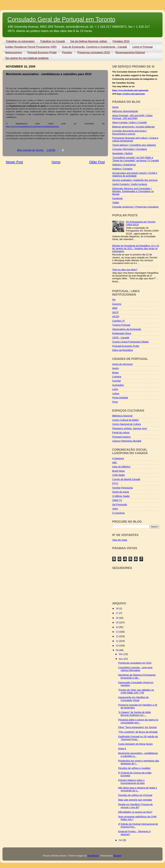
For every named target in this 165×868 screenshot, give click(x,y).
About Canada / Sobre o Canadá (129, 122)
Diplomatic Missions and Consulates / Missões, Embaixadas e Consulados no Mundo (133, 191)
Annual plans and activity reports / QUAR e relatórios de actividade (135, 174)
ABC (115, 463)
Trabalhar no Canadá (53, 41)
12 (117, 636)
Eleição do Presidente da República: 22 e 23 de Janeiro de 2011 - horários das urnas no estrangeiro (136, 249)
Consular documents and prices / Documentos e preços (130, 132)
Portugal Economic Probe (126, 346)
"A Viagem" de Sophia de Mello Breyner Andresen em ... (135, 714)
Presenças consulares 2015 (94, 52)
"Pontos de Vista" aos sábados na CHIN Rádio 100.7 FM (136, 691)
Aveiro (116, 368)
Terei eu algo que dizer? (125, 270)
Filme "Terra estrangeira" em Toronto (137, 727)
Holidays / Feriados (122, 169)
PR (114, 300)
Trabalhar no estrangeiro (20, 41)
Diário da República (123, 350)
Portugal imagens (121, 437)
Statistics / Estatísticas (124, 165)
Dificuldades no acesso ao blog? (135, 812)
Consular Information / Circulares (130, 149)
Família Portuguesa (123, 488)
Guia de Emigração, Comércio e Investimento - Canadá (94, 47)
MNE (115, 308)
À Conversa (118, 513)
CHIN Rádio (119, 475)
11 (117, 641)
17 (117, 613)
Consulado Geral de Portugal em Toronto (61, 19)
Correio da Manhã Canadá (126, 479)
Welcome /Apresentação (125, 111)
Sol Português (120, 505)
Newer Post (14, 162)
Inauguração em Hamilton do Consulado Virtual (133, 699)
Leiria (115, 389)
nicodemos (93, 856)
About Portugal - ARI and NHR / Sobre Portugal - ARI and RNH (132, 117)
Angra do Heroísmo (123, 364)
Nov (121, 659)
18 (117, 608)
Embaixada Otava (122, 333)
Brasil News (118, 471)
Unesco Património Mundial (127, 441)
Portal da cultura (121, 433)
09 (117, 650)
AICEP (116, 317)
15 (117, 622)
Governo (117, 304)
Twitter (116, 203)
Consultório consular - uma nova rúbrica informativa (135, 669)
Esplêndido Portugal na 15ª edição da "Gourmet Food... (138, 738)
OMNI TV (117, 500)
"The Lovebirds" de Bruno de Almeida (138, 732)
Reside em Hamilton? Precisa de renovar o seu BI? (135, 806)
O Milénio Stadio (121, 496)
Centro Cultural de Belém (126, 420)
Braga (115, 373)
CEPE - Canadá (121, 338)
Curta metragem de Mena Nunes (135, 744)
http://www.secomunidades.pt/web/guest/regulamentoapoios (32, 126)
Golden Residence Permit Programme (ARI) (31, 47)
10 (117, 646)
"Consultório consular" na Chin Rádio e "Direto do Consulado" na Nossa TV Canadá (136, 159)
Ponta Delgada (120, 398)
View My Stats (120, 540)
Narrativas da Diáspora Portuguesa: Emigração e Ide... (137, 676)
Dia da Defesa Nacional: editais (89, 41)
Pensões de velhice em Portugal (135, 795)
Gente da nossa (121, 492)
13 (117, 632)
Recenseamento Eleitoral (130, 52)
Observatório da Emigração (127, 329)
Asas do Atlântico (121, 467)
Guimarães (118, 385)
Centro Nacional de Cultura (127, 424)
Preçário (67, 52)
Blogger (117, 856)
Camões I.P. (119, 321)
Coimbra (117, 377)
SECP (115, 312)
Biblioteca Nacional (122, 416)
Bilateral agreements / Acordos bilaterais (133, 127)
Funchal (116, 381)
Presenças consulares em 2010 (135, 663)
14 (117, 627)
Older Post (97, 162)
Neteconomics (13, 52)
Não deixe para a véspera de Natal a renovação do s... (137, 789)
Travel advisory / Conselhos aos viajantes (134, 145)
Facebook (117, 198)
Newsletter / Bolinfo (122, 153)
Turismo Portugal (121, 325)
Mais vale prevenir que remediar (135, 800)
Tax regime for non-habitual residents (27, 58)
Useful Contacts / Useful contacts (130, 184)
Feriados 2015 (121, 41)
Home (56, 162)
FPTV (115, 483)
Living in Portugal (142, 47)
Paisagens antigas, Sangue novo (130, 428)
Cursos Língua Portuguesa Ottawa (130, 342)
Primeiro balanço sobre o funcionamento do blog (131, 782)
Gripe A (122, 749)
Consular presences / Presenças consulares (135, 207)
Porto (115, 402)
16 (117, 618)
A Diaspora (118, 458)
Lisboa (116, 393)
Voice (115, 509)
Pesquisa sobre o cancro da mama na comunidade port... (138, 721)
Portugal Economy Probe (42, 52)
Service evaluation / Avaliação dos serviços (135, 180)
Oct (121, 840)
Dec (121, 654)
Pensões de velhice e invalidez (134, 768)
